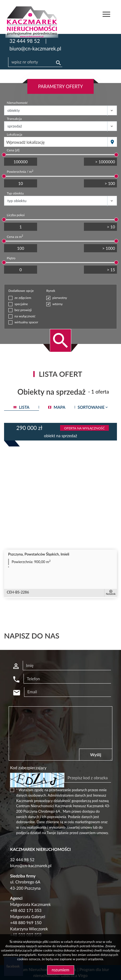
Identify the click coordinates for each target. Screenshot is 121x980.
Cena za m (15, 237)
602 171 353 (30, 910)
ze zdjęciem (23, 298)
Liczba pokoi (16, 215)
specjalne (21, 304)
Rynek (51, 291)
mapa (57, 407)
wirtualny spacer (26, 322)
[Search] (35, 62)
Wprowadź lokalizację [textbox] (25, 142)
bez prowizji (23, 310)
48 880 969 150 (27, 922)
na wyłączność (25, 316)
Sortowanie (93, 407)
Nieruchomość (17, 103)
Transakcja (14, 119)
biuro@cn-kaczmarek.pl (35, 48)
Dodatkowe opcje (21, 291)
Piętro (11, 258)
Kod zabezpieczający (28, 768)
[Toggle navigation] (106, 15)
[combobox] (56, 142)
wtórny (57, 304)
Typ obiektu (15, 193)
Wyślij (96, 755)
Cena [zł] (13, 150)
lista (21, 407)
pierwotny (60, 298)
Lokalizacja (14, 134)
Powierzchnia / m (20, 171)
